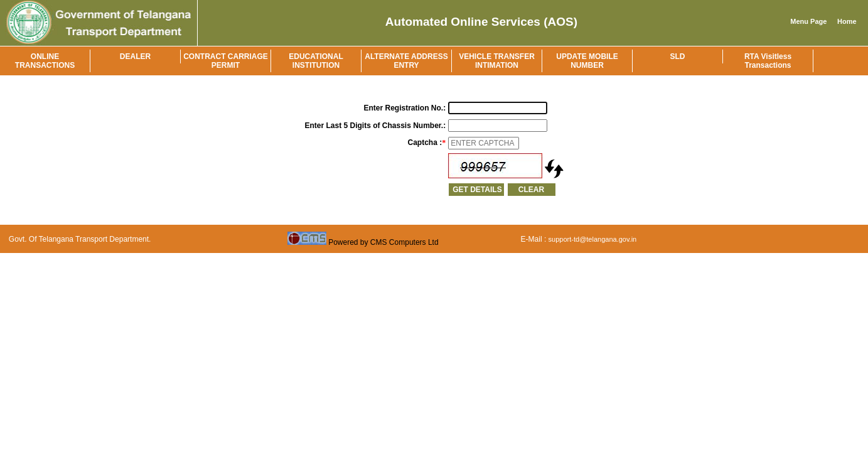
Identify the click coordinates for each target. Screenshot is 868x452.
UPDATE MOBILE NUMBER (587, 61)
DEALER (135, 56)
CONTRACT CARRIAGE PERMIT (226, 61)
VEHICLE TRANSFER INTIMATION (497, 61)
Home (847, 21)
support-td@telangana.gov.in (593, 239)
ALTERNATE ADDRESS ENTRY (406, 61)
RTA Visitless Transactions (768, 61)
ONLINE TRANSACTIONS (45, 61)
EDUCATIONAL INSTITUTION (316, 61)
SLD (678, 56)
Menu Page (808, 21)
